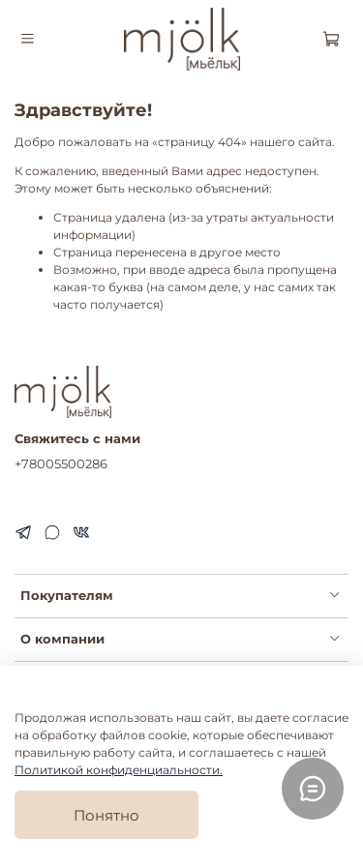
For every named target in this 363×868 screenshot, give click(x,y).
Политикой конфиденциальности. (119, 770)
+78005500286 (61, 464)
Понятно (106, 815)
